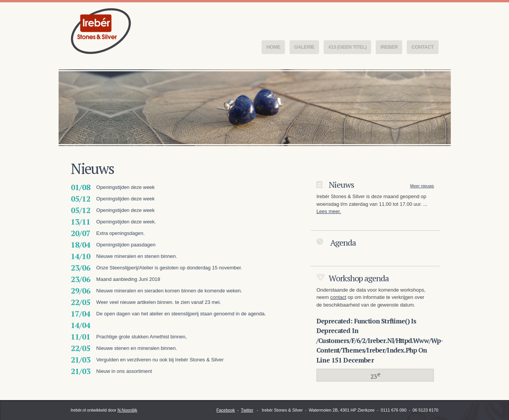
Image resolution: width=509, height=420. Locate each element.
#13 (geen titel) (347, 47)
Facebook (226, 410)
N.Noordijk (127, 410)
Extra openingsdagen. (120, 233)
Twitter (247, 410)
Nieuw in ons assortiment (124, 371)
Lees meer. (329, 211)
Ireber (389, 47)
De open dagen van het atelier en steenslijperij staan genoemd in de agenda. (181, 314)
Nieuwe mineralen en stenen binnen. (137, 256)
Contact (422, 47)
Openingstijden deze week (125, 187)
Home (273, 47)
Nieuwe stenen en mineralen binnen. (137, 348)
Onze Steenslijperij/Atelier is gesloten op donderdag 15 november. (169, 268)
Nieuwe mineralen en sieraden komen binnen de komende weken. (169, 291)
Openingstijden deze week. (126, 222)
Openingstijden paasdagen (126, 245)
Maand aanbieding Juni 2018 (128, 279)
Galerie (304, 47)
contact (338, 297)
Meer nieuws (422, 186)
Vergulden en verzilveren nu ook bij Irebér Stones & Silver (160, 360)
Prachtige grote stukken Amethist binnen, (141, 337)
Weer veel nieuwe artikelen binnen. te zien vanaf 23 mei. (159, 302)
